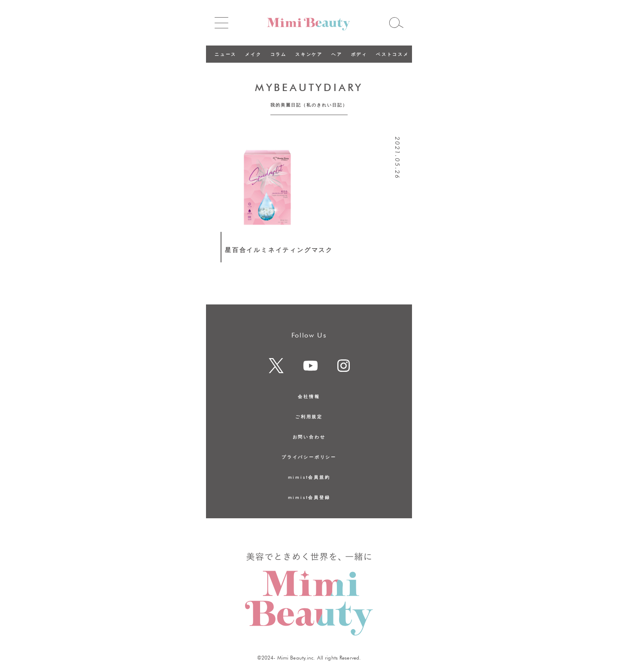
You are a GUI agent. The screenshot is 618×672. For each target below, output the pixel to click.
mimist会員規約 (309, 477)
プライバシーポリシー (309, 457)
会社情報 (309, 396)
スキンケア (309, 54)
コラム (279, 54)
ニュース (226, 54)
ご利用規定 (309, 417)
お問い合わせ (309, 437)
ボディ (359, 54)
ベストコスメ (392, 54)
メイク (253, 54)
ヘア (337, 54)
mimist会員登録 (309, 497)
